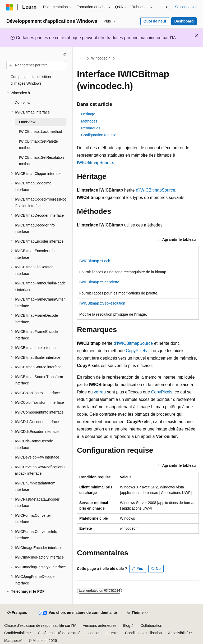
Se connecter (186, 7)
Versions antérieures (100, 625)
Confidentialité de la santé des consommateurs (76, 633)
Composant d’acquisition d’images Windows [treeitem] (31, 80)
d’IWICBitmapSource (156, 190)
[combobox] (36, 65)
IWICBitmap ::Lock (95, 261)
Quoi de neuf (155, 21)
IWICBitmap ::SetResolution (102, 303)
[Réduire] (65, 54)
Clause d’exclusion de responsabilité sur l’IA (40, 625)
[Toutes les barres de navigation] (82, 58)
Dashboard (184, 21)
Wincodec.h (101, 58)
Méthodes (89, 121)
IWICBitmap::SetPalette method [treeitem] (38, 145)
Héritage (88, 114)
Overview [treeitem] (22, 103)
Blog (127, 625)
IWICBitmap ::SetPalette (99, 282)
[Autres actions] (194, 58)
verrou (100, 392)
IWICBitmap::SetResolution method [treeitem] (41, 161)
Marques (11, 641)
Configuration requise (99, 135)
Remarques (91, 128)
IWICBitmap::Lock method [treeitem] (41, 131)
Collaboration (151, 625)
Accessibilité (178, 633)
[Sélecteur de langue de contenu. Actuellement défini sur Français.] (17, 613)
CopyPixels (136, 351)
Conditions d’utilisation (143, 633)
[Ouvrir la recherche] (168, 7)
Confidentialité (16, 633)
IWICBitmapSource (95, 163)
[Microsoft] (10, 7)
